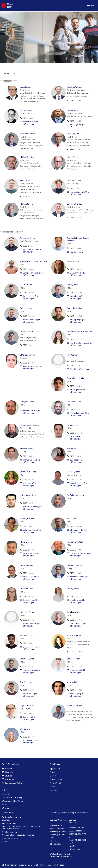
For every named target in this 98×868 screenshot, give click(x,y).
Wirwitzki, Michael (75, 706)
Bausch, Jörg (26, 87)
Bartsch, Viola (73, 261)
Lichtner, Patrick (74, 472)
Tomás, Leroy (26, 682)
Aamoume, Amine (28, 238)
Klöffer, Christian (27, 157)
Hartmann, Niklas (28, 134)
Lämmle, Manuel (74, 180)
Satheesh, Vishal (27, 635)
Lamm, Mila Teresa (28, 472)
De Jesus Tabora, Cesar (30, 332)
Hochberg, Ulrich (74, 134)
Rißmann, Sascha (74, 565)
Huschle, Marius (27, 448)
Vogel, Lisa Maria (27, 706)
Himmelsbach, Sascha (29, 425)
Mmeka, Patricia (27, 519)
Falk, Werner (72, 355)
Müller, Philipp (73, 519)
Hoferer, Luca (73, 425)
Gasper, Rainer (73, 110)
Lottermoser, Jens (28, 495)
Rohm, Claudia (73, 589)
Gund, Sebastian (27, 402)
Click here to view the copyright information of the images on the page (33, 865)
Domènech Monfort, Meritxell (80, 332)
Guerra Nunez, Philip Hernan (79, 378)
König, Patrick (73, 157)
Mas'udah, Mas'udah (75, 495)
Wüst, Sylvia (25, 729)
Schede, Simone (74, 635)
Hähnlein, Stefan (74, 402)
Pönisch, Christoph (75, 542)
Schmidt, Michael (74, 204)
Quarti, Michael (26, 565)
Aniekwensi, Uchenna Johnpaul (33, 261)
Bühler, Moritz (26, 308)
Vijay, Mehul (72, 682)
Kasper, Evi (72, 448)
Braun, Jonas (73, 285)
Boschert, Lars (26, 285)
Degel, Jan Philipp (75, 308)
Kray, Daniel (25, 180)
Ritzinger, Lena (26, 589)
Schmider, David (27, 659)
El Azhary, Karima (27, 355)
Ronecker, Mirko (27, 612)
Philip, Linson (26, 542)
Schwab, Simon (74, 659)
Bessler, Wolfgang (75, 87)
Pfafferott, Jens (27, 204)
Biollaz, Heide (26, 110)
